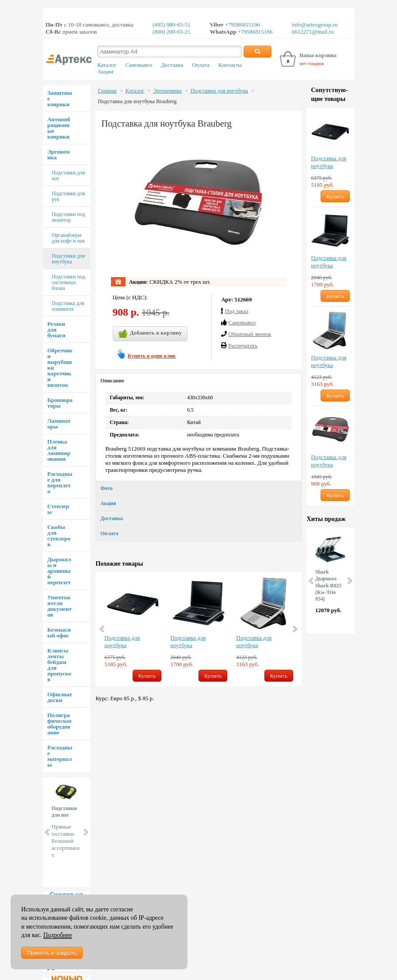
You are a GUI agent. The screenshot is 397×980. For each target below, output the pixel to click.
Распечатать (243, 345)
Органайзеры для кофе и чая (68, 238)
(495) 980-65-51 (172, 25)
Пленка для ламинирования (59, 450)
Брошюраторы (60, 403)
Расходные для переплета (60, 482)
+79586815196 (242, 25)
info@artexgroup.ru (315, 25)
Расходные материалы (60, 756)
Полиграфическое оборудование (59, 724)
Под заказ (236, 311)
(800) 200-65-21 (172, 32)
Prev (48, 832)
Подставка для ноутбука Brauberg (137, 101)
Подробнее (58, 935)
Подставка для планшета (68, 306)
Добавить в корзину (150, 334)
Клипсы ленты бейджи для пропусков (59, 665)
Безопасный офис (59, 633)
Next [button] (294, 629)
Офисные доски (60, 697)
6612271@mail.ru (313, 32)
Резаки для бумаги (56, 330)
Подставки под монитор (69, 217)
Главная (107, 91)
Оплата (201, 65)
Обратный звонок (250, 334)
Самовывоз (139, 65)
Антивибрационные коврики (59, 128)
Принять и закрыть (52, 953)
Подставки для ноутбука (68, 259)
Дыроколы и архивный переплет (59, 571)
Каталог (107, 65)
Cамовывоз (242, 322)
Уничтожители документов (59, 606)
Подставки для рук (68, 196)
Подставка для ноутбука (122, 641)
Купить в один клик (152, 356)
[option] (133, 629)
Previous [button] (103, 629)
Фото (107, 488)
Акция (108, 503)
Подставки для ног (68, 176)
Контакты (230, 65)
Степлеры (58, 509)
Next (85, 832)
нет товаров (311, 63)
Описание (112, 381)
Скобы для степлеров (59, 536)
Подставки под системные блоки (69, 282)
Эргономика (59, 154)
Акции (105, 72)
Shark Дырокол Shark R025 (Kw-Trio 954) (328, 586)
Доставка (172, 65)
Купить (147, 676)
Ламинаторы (59, 424)
